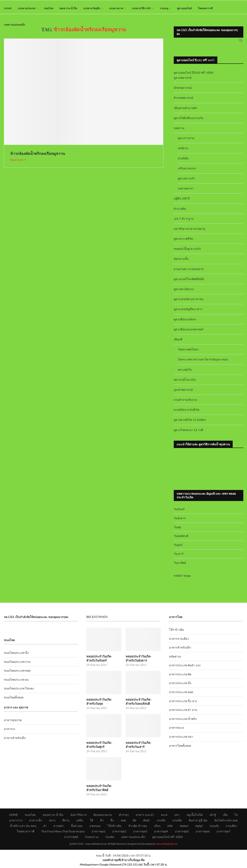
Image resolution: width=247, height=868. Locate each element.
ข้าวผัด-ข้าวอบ (138, 827)
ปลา (177, 816)
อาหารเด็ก (36, 821)
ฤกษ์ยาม (183, 151)
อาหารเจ (9, 731)
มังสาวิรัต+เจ (78, 816)
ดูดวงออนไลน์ (184, 8)
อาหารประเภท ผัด (180, 677)
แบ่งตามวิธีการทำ (141, 8)
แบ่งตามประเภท (27, 8)
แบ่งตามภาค (116, 8)
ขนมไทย (49, 8)
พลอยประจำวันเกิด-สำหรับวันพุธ (103, 704)
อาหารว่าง (16, 821)
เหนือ (80, 821)
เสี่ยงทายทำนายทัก (185, 110)
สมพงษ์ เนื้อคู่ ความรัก (187, 251)
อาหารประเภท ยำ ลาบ (183, 712)
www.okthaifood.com (167, 845)
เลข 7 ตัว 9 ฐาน (184, 221)
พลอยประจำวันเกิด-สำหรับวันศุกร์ (103, 746)
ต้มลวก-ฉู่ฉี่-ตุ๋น (198, 821)
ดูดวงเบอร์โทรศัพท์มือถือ (189, 282)
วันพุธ (177, 530)
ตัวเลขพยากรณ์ (183, 100)
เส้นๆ (157, 827)
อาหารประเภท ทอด (181, 695)
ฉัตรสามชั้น (181, 261)
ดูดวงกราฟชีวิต (183, 241)
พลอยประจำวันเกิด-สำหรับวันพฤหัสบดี (143, 704)
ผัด (135, 821)
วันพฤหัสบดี (181, 539)
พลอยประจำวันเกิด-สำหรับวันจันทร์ (103, 661)
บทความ (179, 131)
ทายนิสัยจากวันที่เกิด (187, 412)
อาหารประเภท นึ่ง (180, 686)
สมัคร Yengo (183, 578)
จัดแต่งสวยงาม (103, 816)
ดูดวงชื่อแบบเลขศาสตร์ (189, 332)
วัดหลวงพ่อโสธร (188, 352)
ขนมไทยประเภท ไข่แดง (19, 691)
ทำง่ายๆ (124, 816)
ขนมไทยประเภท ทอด (17, 673)
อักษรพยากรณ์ (183, 90)
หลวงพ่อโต (185, 372)
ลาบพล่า (59, 827)
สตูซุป (199, 827)
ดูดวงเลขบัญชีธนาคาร (188, 312)
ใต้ (91, 821)
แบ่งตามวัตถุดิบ (92, 8)
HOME (8, 8)
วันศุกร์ (178, 547)
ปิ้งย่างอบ (77, 827)
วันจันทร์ (179, 512)
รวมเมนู (164, 8)
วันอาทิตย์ (180, 565)
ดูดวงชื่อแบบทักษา (185, 322)
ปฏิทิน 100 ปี (182, 201)
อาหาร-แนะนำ (145, 816)
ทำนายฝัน (180, 211)
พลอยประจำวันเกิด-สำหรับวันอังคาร (143, 661)
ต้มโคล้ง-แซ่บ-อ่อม (226, 821)
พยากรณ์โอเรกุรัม (185, 382)
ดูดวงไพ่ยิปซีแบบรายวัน (189, 121)
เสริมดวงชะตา (187, 171)
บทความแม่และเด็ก (15, 25)
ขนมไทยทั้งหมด (14, 700)
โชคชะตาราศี (205, 8)
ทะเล (164, 816)
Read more (18, 162)
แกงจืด (161, 821)
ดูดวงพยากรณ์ (183, 80)
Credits (110, 838)
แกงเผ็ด (177, 821)
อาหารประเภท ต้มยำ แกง (185, 668)
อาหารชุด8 (71, 838)
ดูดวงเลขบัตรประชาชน (189, 302)
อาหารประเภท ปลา (181, 739)
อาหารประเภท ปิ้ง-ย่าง (183, 703)
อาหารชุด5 (182, 833)
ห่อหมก (184, 827)
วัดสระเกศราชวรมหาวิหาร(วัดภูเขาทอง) (203, 362)
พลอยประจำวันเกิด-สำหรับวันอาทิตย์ (103, 789)
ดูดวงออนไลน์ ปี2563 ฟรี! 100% (194, 75)
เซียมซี (178, 342)
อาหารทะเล (176, 730)
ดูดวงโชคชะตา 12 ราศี (188, 432)
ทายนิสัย (183, 161)
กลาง (52, 821)
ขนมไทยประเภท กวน (17, 664)
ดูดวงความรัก (186, 181)
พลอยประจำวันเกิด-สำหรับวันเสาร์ (143, 746)
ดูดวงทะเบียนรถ (184, 292)
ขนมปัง (214, 827)
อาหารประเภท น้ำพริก (183, 721)
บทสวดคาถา (186, 191)
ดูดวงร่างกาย (186, 141)
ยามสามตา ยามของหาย (189, 271)
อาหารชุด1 (99, 833)
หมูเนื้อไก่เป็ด (195, 816)
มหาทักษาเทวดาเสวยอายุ (189, 231)
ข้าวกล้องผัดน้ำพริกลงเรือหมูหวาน (38, 156)
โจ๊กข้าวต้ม (114, 827)
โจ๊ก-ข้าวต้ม (177, 632)
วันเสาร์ (179, 556)
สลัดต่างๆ (175, 659)
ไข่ (236, 816)
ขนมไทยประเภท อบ (16, 682)
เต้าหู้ (213, 816)
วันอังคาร (180, 521)
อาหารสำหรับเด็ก (15, 740)
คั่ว (102, 821)
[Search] (241, 42)
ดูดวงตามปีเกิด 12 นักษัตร (190, 422)
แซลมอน (95, 827)
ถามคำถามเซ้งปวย (185, 402)
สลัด (170, 827)
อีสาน (66, 821)
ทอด (123, 821)
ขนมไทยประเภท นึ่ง (16, 655)
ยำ (45, 827)
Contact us (92, 838)
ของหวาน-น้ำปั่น (68, 8)
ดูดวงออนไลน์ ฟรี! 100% (168, 838)
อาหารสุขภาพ (13, 723)
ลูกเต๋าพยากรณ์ (183, 392)
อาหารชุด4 (161, 833)
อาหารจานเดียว (179, 641)
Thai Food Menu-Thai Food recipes (63, 833)
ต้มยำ (147, 821)
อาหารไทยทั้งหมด (180, 748)
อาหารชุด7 (223, 833)
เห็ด (225, 816)
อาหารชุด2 (119, 833)
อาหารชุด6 (203, 833)
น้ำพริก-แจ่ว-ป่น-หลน (23, 827)
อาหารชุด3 (140, 833)
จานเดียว (231, 827)
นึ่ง (112, 821)
